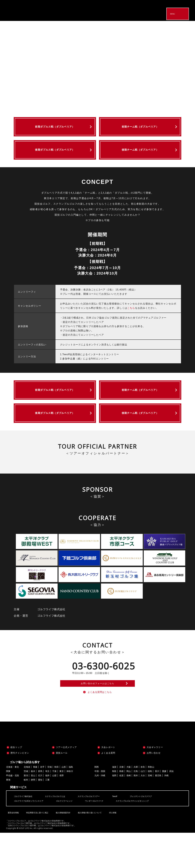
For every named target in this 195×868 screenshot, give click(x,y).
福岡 (114, 811)
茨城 (26, 807)
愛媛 (164, 807)
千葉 (54, 807)
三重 (47, 815)
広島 (136, 807)
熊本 (136, 811)
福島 (71, 802)
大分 (143, 811)
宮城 (50, 802)
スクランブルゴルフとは (60, 832)
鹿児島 (158, 811)
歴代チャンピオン (20, 788)
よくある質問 (108, 788)
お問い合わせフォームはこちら (97, 715)
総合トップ (16, 782)
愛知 (40, 815)
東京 (62, 807)
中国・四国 (100, 807)
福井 (47, 811)
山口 (143, 807)
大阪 (129, 802)
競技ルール (62, 788)
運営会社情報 (13, 846)
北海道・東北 (12, 802)
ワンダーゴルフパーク (103, 836)
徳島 (150, 807)
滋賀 (114, 802)
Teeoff (125, 832)
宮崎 (150, 811)
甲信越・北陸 (12, 811)
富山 (33, 811)
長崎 (129, 811)
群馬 (40, 807)
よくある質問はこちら (100, 727)
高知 (171, 807)
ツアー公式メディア (66, 782)
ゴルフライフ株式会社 (25, 832)
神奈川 (70, 807)
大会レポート (108, 782)
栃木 (33, 807)
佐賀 (121, 811)
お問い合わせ (154, 788)
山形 (64, 802)
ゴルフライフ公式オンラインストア (31, 836)
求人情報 (111, 846)
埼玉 (47, 807)
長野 (62, 811)
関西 (97, 802)
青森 (35, 802)
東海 (8, 815)
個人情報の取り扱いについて (89, 846)
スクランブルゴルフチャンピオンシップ (146, 836)
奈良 (143, 802)
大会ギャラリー (155, 782)
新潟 (26, 811)
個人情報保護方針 (62, 846)
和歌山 (151, 802)
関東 (8, 807)
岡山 (129, 807)
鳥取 (114, 807)
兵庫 (136, 802)
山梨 (54, 811)
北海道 (27, 802)
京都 (121, 802)
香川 (157, 807)
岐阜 (26, 815)
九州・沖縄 (100, 811)
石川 (40, 811)
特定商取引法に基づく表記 (36, 846)
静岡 (33, 815)
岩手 (42, 802)
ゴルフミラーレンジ (70, 836)
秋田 (57, 802)
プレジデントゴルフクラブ (153, 832)
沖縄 (166, 811)
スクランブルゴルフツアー (97, 832)
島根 (121, 807)
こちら (131, 318)
